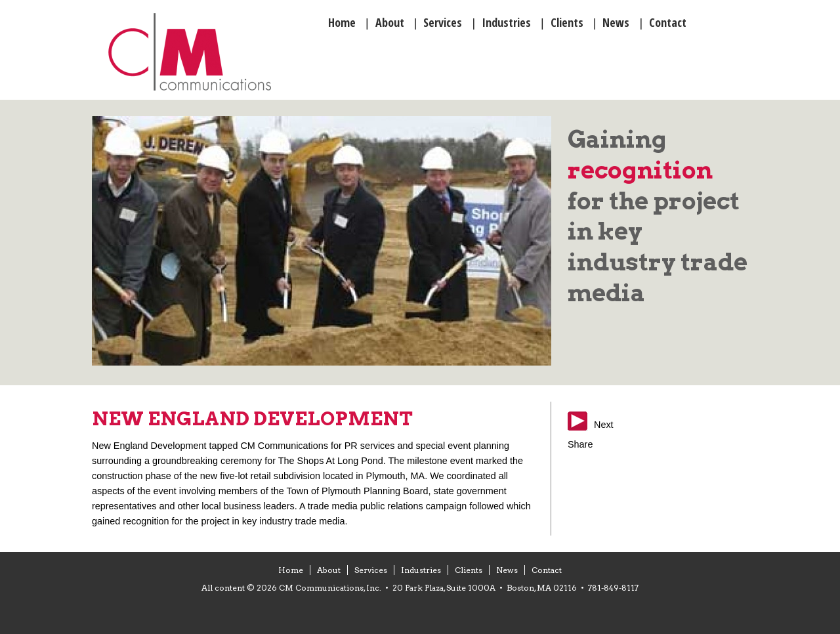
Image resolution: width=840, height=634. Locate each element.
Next (604, 425)
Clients (469, 570)
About (329, 570)
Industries (421, 570)
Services (371, 570)
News (507, 570)
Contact (547, 570)
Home (291, 570)
